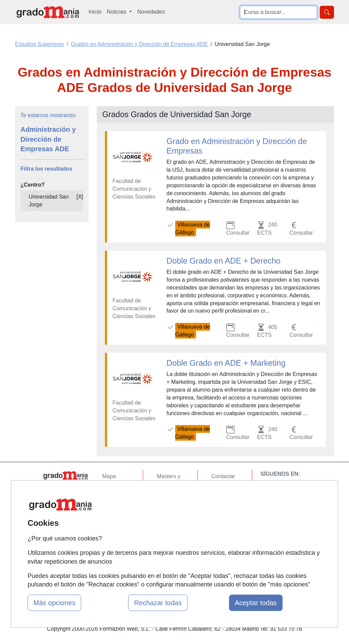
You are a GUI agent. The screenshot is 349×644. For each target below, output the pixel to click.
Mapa (109, 476)
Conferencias (173, 511)
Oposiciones (172, 545)
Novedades (151, 12)
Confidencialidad (231, 490)
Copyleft (221, 516)
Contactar (223, 476)
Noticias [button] (117, 12)
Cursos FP (170, 497)
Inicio (95, 12)
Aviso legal (224, 503)
